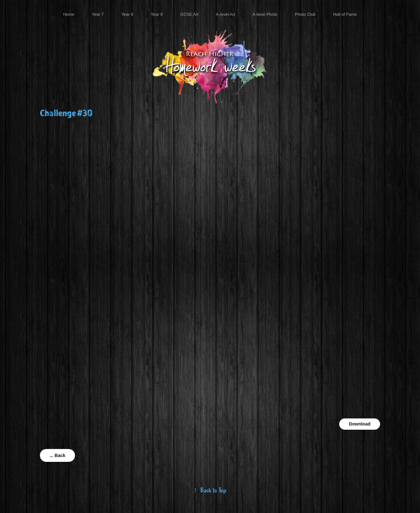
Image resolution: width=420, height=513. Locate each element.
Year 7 (98, 14)
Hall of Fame (345, 14)
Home (69, 14)
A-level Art (225, 14)
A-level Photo (265, 14)
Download (360, 424)
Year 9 (157, 14)
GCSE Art (189, 14)
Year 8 (127, 14)
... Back (57, 455)
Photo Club (305, 14)
